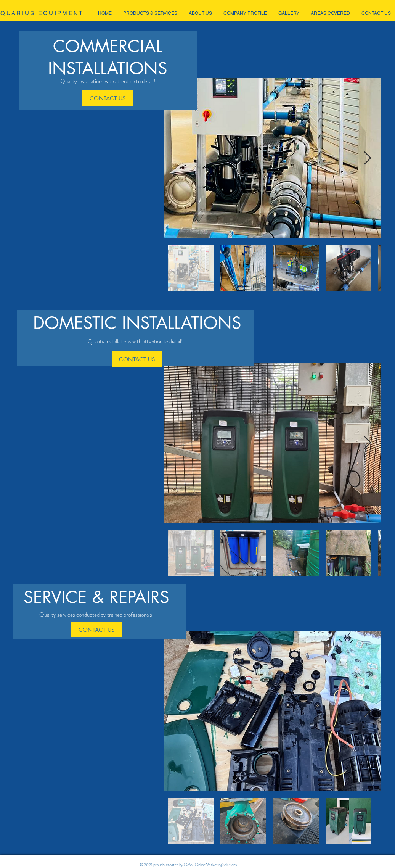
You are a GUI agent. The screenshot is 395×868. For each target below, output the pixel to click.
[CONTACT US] (108, 98)
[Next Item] (367, 159)
